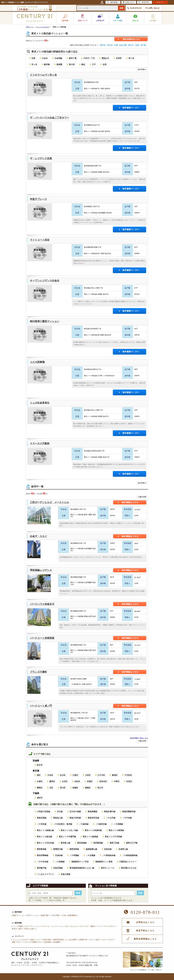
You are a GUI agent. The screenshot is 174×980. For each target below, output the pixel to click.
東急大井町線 (75, 818)
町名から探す (17, 929)
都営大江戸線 (132, 843)
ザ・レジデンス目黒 (41, 158)
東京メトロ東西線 (116, 830)
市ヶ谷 (34, 64)
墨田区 (52, 781)
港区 (39, 775)
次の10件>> (142, 69)
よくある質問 (71, 940)
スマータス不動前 (40, 443)
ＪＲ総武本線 (101, 824)
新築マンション (19, 915)
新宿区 (115, 775)
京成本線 (59, 855)
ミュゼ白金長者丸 (40, 403)
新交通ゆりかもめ (129, 868)
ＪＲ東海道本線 (109, 855)
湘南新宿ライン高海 (104, 862)
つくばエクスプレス (45, 874)
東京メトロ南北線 (44, 837)
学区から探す (30, 929)
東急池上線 (58, 818)
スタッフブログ (108, 940)
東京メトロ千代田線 (113, 837)
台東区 (40, 781)
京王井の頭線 (75, 812)
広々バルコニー (72, 926)
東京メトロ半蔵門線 (67, 837)
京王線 (60, 812)
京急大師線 (66, 874)
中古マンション (33, 915)
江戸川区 (101, 775)
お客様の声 (83, 940)
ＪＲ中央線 (127, 818)
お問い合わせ (154, 8)
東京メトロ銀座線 (90, 837)
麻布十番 (73, 58)
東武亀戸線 (42, 868)
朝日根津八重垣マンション (45, 321)
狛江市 (100, 788)
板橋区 (75, 788)
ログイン (160, 2)
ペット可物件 (18, 926)
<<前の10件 (142, 497)
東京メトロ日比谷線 (45, 843)
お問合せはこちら (145, 922)
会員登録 (47, 942)
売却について (35, 940)
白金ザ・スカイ (38, 536)
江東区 (75, 775)
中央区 (50, 775)
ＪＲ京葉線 (91, 855)
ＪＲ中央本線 (43, 862)
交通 (116, 45)
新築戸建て (45, 915)
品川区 (63, 775)
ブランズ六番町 (38, 672)
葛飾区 (88, 788)
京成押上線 (123, 849)
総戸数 (143, 45)
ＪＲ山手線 (111, 818)
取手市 (40, 765)
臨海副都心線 (91, 849)
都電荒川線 (58, 849)
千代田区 (128, 775)
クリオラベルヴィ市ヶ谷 (43, 75)
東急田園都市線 (129, 812)
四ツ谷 (131, 58)
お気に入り (128, 2)
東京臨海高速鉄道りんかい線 (82, 868)
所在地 (110, 45)
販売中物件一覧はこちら (139, 738)
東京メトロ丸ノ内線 (69, 830)
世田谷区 (103, 781)
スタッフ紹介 (94, 940)
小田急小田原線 (43, 812)
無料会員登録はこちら (145, 939)
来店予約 (144, 2)
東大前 (72, 64)
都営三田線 (114, 843)
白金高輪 (58, 58)
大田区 (88, 775)
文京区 (65, 781)
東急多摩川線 (110, 812)
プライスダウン (109, 926)
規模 (137, 45)
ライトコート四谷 (40, 240)
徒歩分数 (123, 45)
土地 (64, 915)
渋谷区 (77, 781)
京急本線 (108, 849)
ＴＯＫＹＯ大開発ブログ (32, 942)
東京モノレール (108, 868)
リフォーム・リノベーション (52, 926)
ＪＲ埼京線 (42, 824)
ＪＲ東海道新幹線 (130, 855)
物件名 (103, 45)
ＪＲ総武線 (84, 824)
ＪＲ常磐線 (74, 855)
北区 (51, 788)
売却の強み (47, 940)
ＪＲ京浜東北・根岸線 (63, 824)
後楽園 (59, 64)
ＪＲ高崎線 (60, 862)
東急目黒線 (42, 818)
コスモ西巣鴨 (37, 362)
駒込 (83, 64)
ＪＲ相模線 (118, 824)
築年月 (131, 45)
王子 (94, 64)
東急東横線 (92, 812)
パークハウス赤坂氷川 (42, 604)
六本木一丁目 (89, 58)
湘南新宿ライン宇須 (80, 862)
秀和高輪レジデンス (41, 570)
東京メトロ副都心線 (45, 830)
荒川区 (63, 788)
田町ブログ (16, 942)
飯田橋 (47, 64)
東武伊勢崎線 (43, 855)
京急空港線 (58, 868)
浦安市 (40, 798)
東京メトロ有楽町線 (93, 830)
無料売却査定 (59, 940)
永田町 (119, 58)
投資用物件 (72, 915)
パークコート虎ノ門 (41, 706)
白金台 (45, 58)
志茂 (105, 64)
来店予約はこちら (145, 931)
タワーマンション (32, 926)
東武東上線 (66, 843)
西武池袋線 (82, 843)
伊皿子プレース (38, 199)
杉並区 (129, 781)
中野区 (117, 781)
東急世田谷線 (93, 818)
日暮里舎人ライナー (128, 862)
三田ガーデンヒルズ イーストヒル (49, 502)
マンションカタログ (20, 940)
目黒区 (90, 781)
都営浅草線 (74, 849)
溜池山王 (105, 58)
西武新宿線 (98, 843)
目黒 (33, 58)
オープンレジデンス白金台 (45, 281)
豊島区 (40, 788)
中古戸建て (56, 915)
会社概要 (56, 942)
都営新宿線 (42, 849)
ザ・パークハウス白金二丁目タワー (49, 118)
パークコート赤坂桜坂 (42, 638)
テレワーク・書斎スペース (91, 926)
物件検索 (112, 2)
